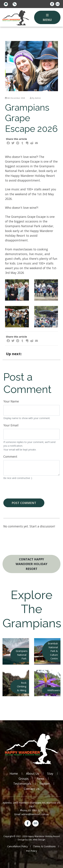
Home (14, 773)
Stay (50, 773)
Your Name (11, 401)
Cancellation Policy (17, 846)
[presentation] (29, 489)
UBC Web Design (37, 840)
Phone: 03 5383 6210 (32, 810)
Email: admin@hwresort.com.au (32, 814)
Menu (47, 18)
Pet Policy (32, 851)
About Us (33, 773)
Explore (45, 784)
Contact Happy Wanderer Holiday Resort (32, 564)
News (40, 779)
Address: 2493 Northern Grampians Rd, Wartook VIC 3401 (32, 805)
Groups (24, 779)
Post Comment (24, 503)
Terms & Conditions (44, 846)
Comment (10, 456)
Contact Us (32, 789)
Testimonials (22, 784)
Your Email (11, 425)
